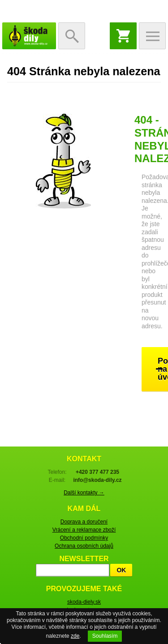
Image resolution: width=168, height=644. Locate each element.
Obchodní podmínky (84, 538)
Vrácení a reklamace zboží (84, 530)
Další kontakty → (84, 493)
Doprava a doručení (84, 522)
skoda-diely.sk (84, 602)
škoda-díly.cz (29, 36)
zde (75, 636)
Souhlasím (105, 636)
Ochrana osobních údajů (84, 546)
